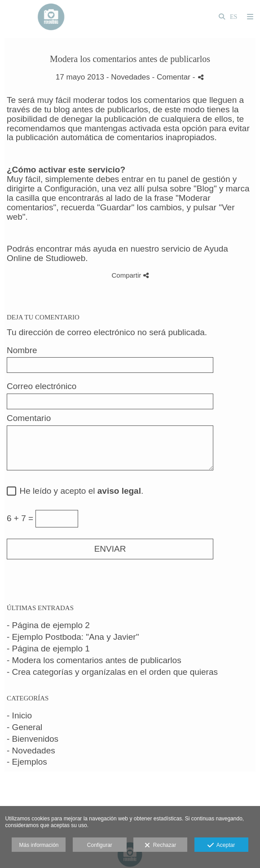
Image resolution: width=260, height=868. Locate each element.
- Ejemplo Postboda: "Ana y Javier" (73, 637)
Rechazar (160, 846)
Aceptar (221, 846)
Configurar (100, 845)
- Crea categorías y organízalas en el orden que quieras (112, 672)
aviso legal (119, 491)
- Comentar (172, 77)
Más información (39, 845)
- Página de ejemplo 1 (48, 649)
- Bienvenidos (33, 739)
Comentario (29, 418)
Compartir (130, 275)
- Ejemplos (27, 762)
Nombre (22, 350)
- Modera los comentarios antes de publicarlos (94, 660)
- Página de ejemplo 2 (48, 625)
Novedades (130, 77)
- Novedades (31, 751)
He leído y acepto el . (79, 491)
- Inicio (19, 715)
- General (24, 727)
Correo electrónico (42, 386)
